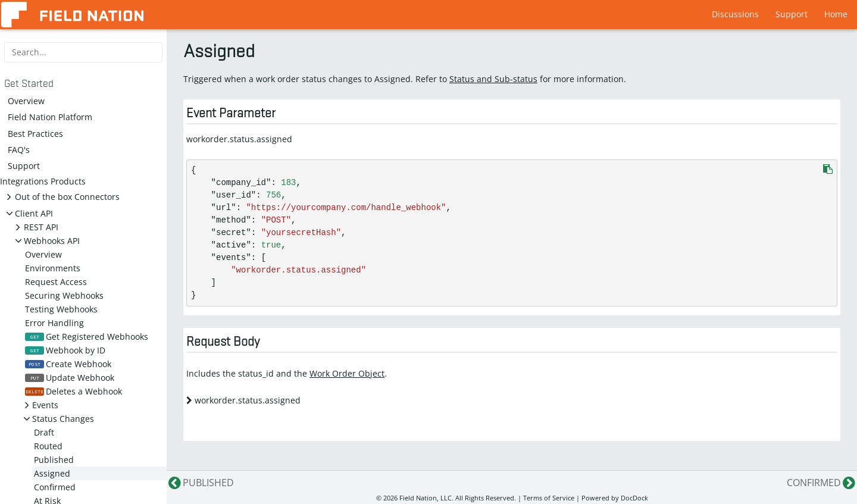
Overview (26, 101)
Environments (53, 268)
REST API (41, 227)
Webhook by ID (65, 350)
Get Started (29, 84)
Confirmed (55, 487)
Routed (48, 446)
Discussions (735, 14)
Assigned (52, 473)
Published (54, 460)
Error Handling (54, 323)
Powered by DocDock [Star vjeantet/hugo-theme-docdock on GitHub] (615, 498)
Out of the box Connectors (67, 197)
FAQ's (19, 150)
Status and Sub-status (493, 79)
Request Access (56, 282)
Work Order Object (347, 373)
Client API (34, 213)
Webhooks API (52, 241)
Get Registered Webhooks (87, 336)
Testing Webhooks (61, 309)
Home (836, 14)
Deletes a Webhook (73, 391)
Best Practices (35, 134)
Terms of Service (549, 498)
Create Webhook (68, 364)
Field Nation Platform (50, 117)
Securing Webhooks (64, 295)
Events (45, 405)
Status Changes (63, 419)
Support (792, 14)
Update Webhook (70, 378)
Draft (44, 432)
